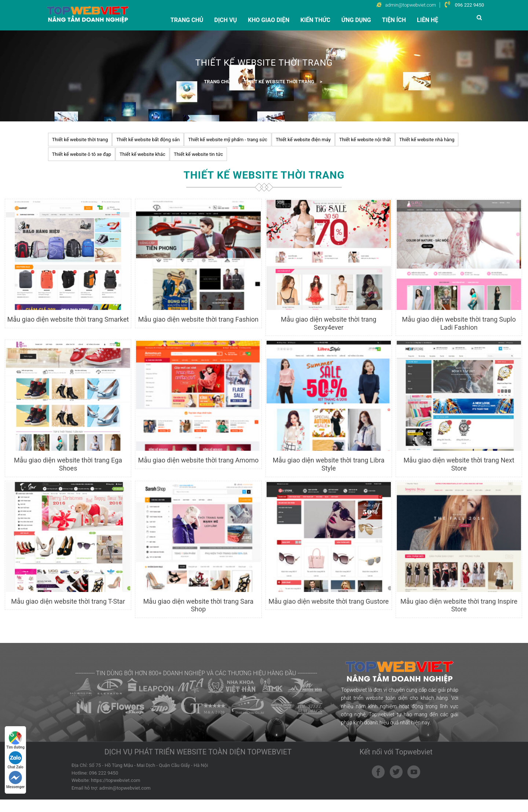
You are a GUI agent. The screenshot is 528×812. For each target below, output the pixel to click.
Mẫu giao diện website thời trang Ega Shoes (68, 464)
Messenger (15, 780)
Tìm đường (15, 740)
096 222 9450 (469, 5)
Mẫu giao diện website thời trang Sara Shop (198, 605)
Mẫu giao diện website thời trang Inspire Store (459, 605)
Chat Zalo (16, 760)
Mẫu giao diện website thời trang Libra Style (329, 464)
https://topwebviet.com (116, 780)
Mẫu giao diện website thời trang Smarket (68, 319)
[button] (480, 17)
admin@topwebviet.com (125, 788)
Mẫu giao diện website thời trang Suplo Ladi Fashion (459, 323)
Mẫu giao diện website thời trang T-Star (68, 601)
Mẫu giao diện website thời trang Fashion (198, 319)
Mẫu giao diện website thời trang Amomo (198, 460)
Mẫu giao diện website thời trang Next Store (459, 464)
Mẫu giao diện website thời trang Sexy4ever (329, 323)
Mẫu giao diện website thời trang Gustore (329, 601)
